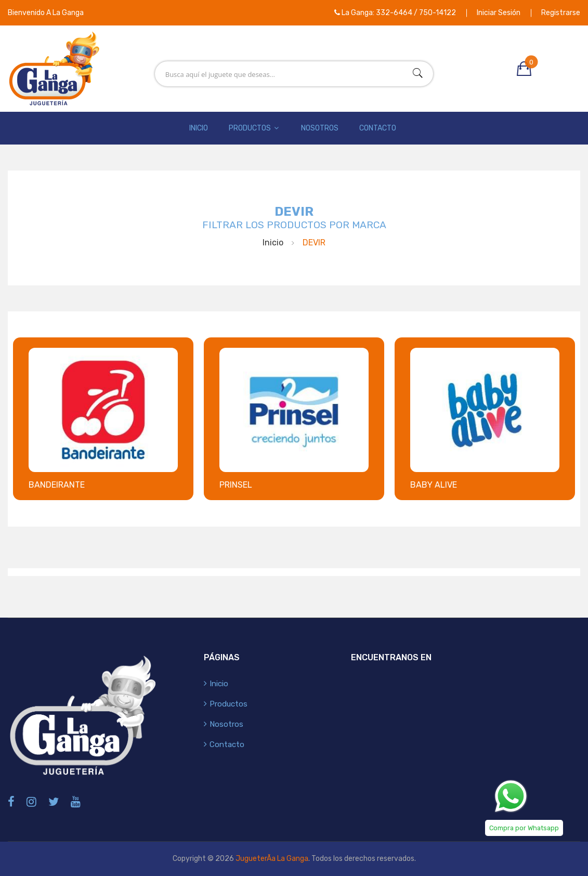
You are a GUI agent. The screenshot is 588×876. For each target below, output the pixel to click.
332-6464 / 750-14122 (416, 13)
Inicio (199, 128)
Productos (254, 128)
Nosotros (320, 128)
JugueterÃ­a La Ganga (272, 859)
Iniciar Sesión (499, 13)
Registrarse (561, 13)
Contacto (378, 128)
